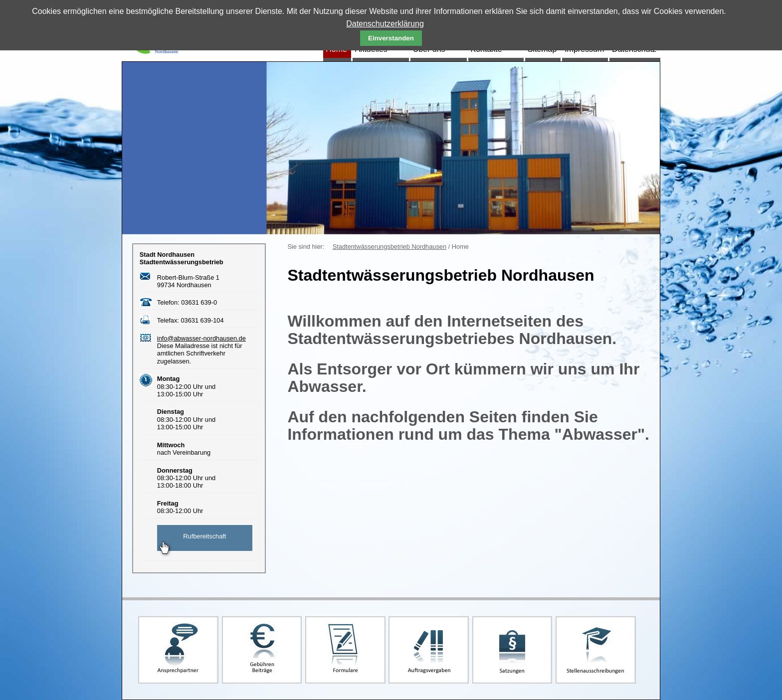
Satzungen (512, 650)
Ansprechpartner (178, 650)
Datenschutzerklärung (385, 24)
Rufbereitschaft (204, 536)
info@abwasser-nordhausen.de (201, 338)
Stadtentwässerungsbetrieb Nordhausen (390, 247)
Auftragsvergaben (429, 650)
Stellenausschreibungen (596, 650)
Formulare (345, 650)
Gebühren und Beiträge (262, 650)
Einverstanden (391, 38)
